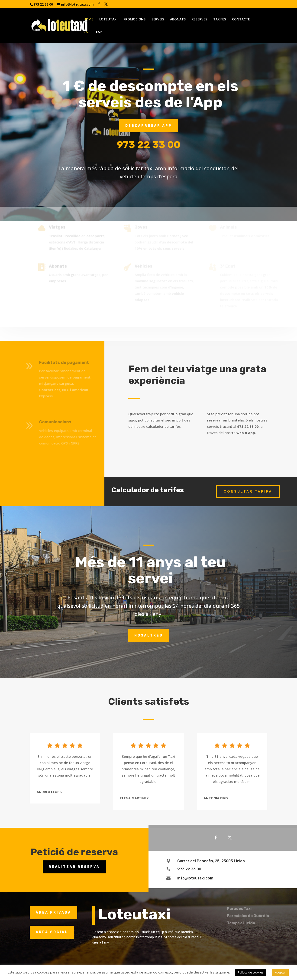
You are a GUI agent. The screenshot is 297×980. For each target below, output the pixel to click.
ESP (99, 32)
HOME (88, 20)
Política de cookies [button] (251, 972)
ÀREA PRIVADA (53, 913)
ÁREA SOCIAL (52, 932)
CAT (87, 32)
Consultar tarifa (248, 491)
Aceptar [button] (280, 972)
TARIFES (220, 20)
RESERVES (199, 20)
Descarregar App (149, 126)
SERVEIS (158, 20)
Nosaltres (149, 635)
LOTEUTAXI (108, 20)
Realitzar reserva (74, 867)
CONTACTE (241, 20)
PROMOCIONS (134, 20)
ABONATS (178, 20)
